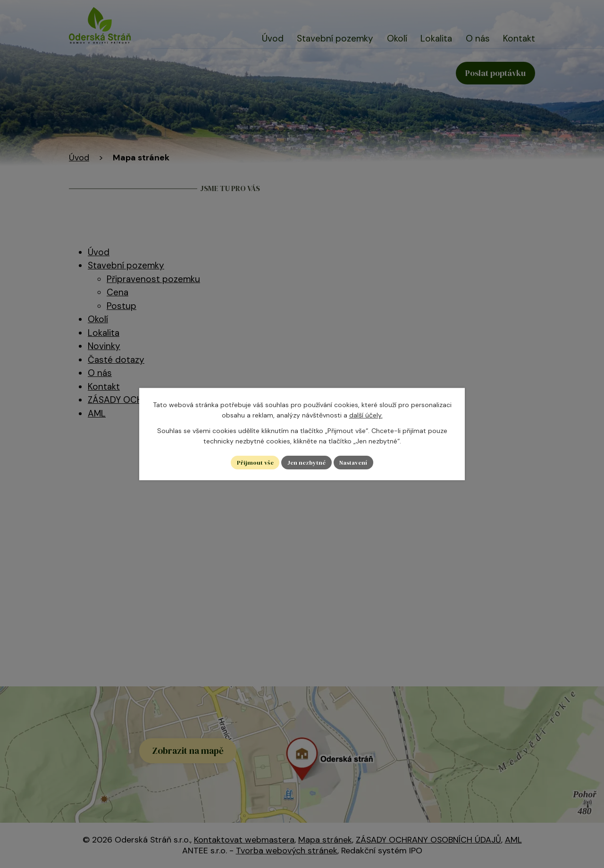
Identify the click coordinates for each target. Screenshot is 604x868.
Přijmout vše (251, 462)
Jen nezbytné (306, 462)
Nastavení (357, 462)
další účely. (366, 415)
